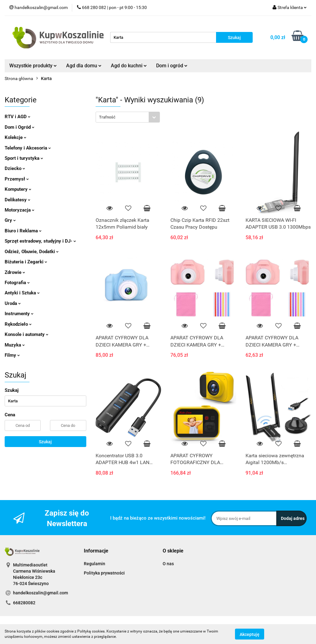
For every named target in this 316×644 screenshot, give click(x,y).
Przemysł (17, 179)
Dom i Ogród (20, 127)
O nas (168, 564)
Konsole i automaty (27, 334)
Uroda (13, 303)
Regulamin (95, 564)
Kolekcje (16, 137)
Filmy (12, 355)
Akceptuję (250, 634)
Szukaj (45, 442)
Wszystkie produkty (33, 66)
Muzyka (15, 345)
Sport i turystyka (24, 158)
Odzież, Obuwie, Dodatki (32, 252)
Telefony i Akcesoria (28, 148)
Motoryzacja (20, 210)
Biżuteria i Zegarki (26, 262)
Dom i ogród (172, 66)
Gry (10, 220)
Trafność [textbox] (107, 117)
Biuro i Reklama (23, 231)
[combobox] (128, 117)
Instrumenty (19, 314)
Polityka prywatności (104, 573)
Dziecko (15, 168)
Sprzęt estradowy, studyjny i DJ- (40, 241)
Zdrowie (15, 272)
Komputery (18, 189)
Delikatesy (18, 200)
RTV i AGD (18, 117)
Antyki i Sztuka (22, 293)
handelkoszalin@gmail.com (41, 593)
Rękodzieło (18, 324)
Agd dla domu (84, 66)
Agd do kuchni (129, 66)
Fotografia (17, 283)
